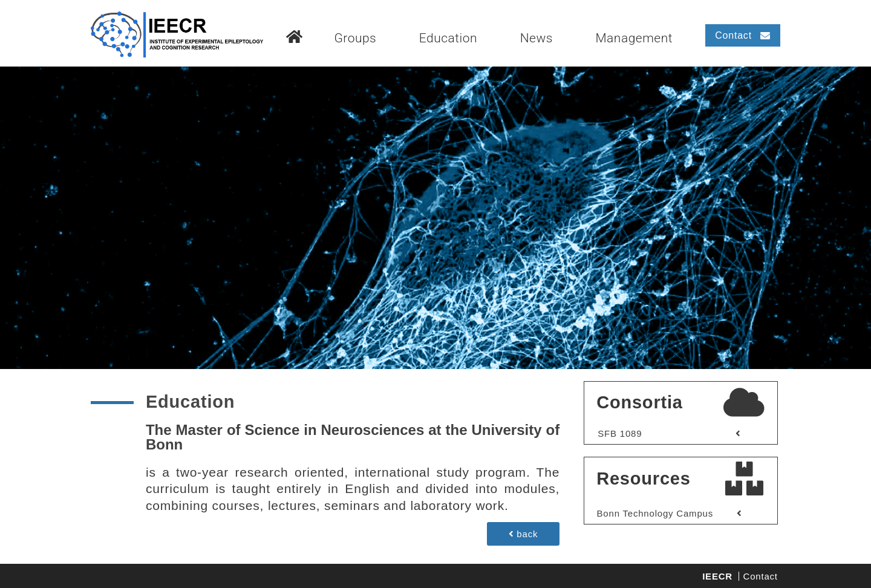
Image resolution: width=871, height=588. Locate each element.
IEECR (717, 576)
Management (634, 38)
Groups (355, 38)
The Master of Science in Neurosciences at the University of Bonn (353, 437)
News (537, 38)
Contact (761, 576)
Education (448, 38)
